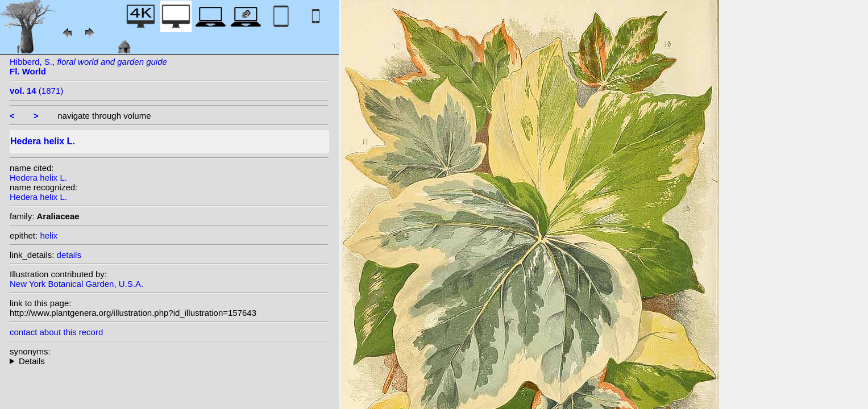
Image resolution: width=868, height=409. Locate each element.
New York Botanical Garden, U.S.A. (76, 284)
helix (49, 235)
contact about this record (56, 332)
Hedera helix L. (38, 178)
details (69, 255)
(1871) (36, 91)
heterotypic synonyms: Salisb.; (169, 361)
